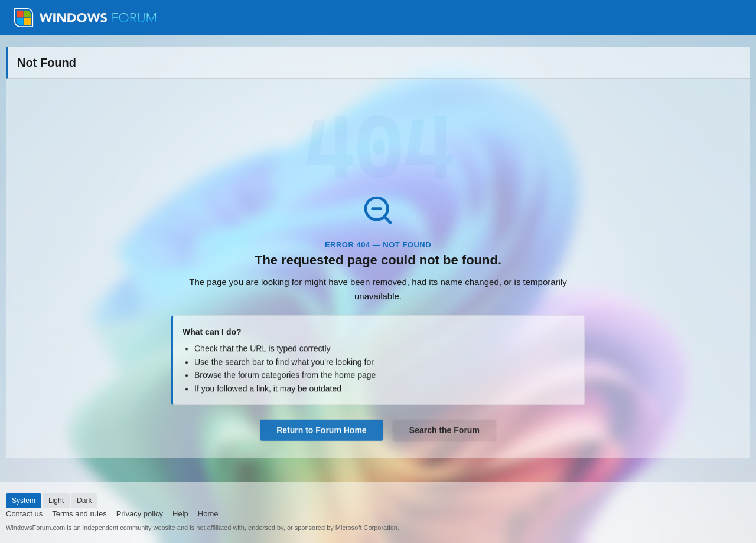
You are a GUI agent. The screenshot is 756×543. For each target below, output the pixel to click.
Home (208, 514)
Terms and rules (79, 514)
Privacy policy (140, 514)
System (24, 501)
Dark (84, 501)
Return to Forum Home (321, 431)
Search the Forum (444, 431)
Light (56, 501)
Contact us (24, 514)
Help (180, 514)
